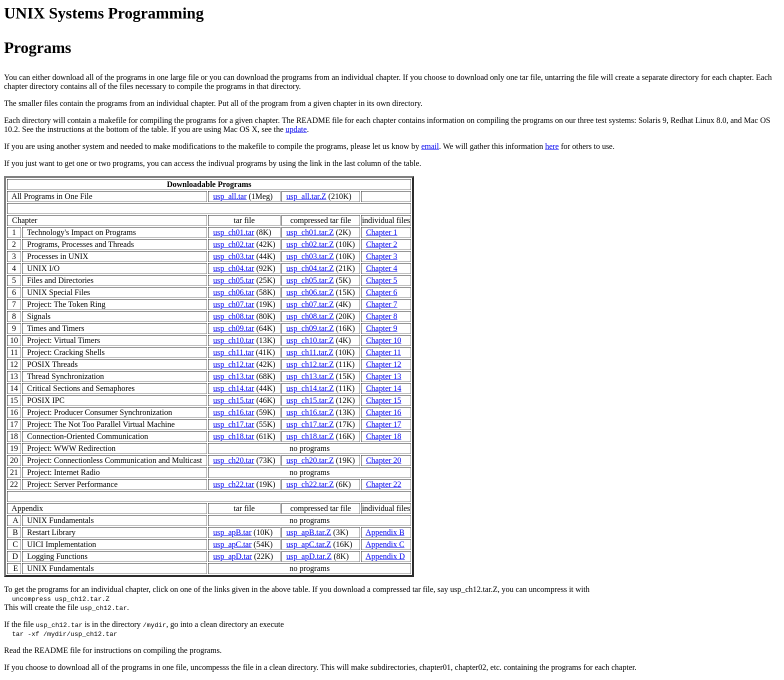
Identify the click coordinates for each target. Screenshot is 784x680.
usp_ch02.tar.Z (310, 244)
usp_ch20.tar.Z (310, 460)
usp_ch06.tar (233, 292)
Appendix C (385, 544)
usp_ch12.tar (233, 364)
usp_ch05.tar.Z (310, 280)
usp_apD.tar (232, 556)
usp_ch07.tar (233, 304)
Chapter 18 (384, 436)
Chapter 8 (382, 316)
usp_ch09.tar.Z (310, 328)
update (296, 129)
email (430, 146)
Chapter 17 (384, 424)
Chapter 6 (382, 292)
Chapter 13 (384, 376)
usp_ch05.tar (233, 280)
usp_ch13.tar (233, 376)
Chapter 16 (384, 412)
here (552, 146)
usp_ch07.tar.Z (310, 304)
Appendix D (385, 556)
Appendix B (385, 532)
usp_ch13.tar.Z (310, 376)
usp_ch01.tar (233, 232)
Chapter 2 (382, 244)
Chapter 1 (382, 232)
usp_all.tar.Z (306, 196)
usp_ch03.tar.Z (310, 256)
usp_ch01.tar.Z (310, 232)
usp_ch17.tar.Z (310, 424)
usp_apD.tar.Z (309, 556)
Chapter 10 (384, 340)
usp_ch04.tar (233, 268)
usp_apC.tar (232, 544)
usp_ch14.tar (233, 388)
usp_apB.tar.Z (309, 532)
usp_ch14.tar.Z (310, 388)
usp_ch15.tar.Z (310, 400)
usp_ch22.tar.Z (310, 484)
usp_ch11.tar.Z (310, 352)
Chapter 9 (382, 328)
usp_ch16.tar (233, 412)
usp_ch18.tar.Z (310, 436)
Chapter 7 (382, 304)
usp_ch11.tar (233, 352)
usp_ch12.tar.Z (310, 364)
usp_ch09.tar (233, 328)
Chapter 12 (384, 364)
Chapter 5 (382, 280)
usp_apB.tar (232, 532)
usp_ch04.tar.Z (310, 268)
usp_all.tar (230, 196)
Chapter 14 (384, 388)
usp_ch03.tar (233, 256)
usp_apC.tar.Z (309, 544)
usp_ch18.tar (233, 436)
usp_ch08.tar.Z (310, 316)
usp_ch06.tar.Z (310, 292)
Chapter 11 (383, 352)
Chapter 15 (384, 400)
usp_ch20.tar (233, 460)
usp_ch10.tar (233, 340)
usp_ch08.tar (233, 316)
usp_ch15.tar (233, 400)
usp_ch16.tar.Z (310, 412)
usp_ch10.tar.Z (310, 340)
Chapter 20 (384, 460)
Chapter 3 (382, 256)
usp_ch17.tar (233, 424)
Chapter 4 (382, 268)
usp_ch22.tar (233, 484)
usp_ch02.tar (233, 244)
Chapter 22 (384, 484)
